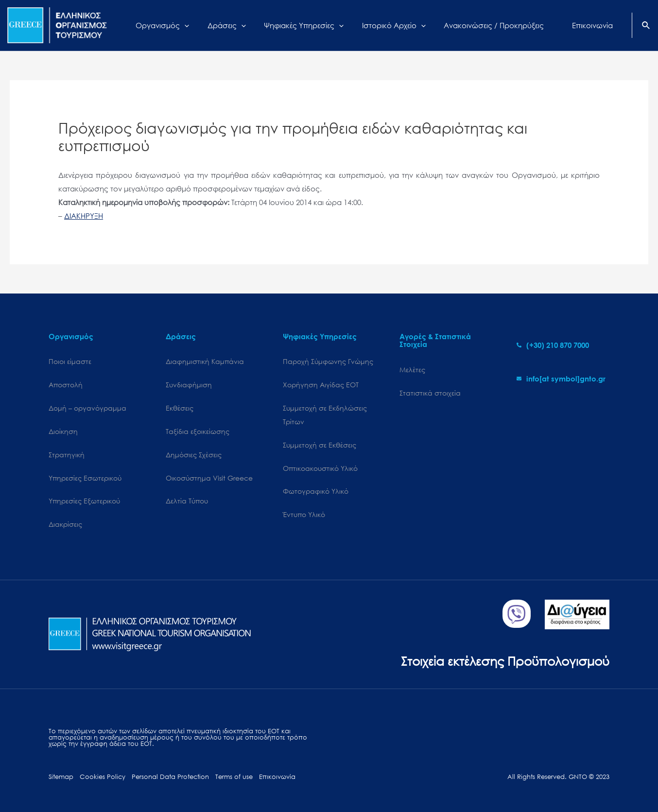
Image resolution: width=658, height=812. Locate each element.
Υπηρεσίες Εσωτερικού (85, 478)
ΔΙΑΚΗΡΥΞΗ (84, 216)
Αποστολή (66, 385)
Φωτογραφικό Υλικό (316, 491)
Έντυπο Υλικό (304, 514)
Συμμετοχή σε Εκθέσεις (320, 445)
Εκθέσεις (180, 408)
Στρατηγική (67, 455)
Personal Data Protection (170, 777)
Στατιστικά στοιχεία (430, 393)
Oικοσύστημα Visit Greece (209, 478)
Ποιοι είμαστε (70, 361)
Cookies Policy (103, 777)
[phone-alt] (553, 345)
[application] (194, 25)
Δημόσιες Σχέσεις (194, 455)
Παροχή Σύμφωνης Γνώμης (328, 361)
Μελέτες (412, 370)
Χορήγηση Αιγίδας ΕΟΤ (321, 385)
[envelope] (561, 379)
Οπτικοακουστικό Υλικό (320, 468)
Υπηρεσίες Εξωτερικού (84, 501)
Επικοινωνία (277, 777)
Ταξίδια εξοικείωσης (198, 431)
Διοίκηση (63, 431)
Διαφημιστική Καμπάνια (205, 361)
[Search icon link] (646, 26)
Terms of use (234, 777)
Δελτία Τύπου (187, 501)
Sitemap (61, 777)
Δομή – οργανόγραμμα (87, 408)
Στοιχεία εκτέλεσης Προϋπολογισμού (505, 661)
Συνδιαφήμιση (189, 385)
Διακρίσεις (65, 524)
